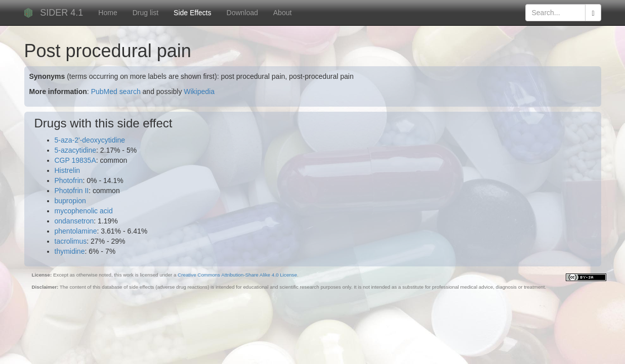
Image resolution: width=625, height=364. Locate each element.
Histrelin (68, 170)
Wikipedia (199, 92)
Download (242, 13)
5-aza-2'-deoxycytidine (90, 140)
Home (108, 13)
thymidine (70, 251)
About (283, 13)
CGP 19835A (75, 160)
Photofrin (69, 180)
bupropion (70, 201)
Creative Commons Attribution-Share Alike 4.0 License (237, 275)
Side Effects (192, 13)
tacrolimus (71, 241)
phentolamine (76, 231)
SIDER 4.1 (61, 13)
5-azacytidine (76, 150)
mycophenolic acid (84, 211)
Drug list (145, 13)
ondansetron (74, 221)
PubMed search (116, 92)
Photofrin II (72, 191)
